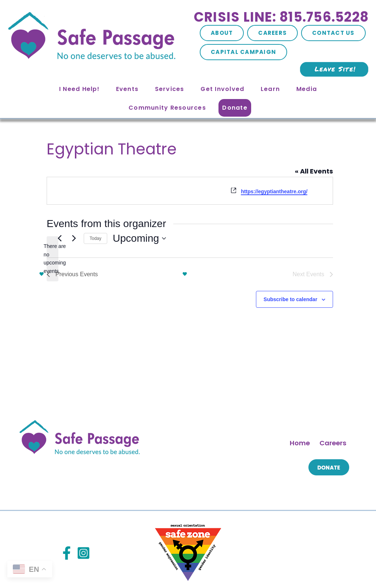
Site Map (118, 565)
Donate (235, 108)
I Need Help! (79, 89)
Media (307, 89)
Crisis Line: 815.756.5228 (281, 17)
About (222, 33)
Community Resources (167, 108)
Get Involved (222, 89)
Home (300, 393)
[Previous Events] (50, 254)
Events (127, 89)
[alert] (190, 208)
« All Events (322, 145)
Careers (272, 33)
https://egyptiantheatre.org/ (91, 165)
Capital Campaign (243, 52)
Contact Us (333, 33)
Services (170, 89)
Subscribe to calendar (186, 278)
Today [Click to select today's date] (190, 253)
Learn (270, 89)
